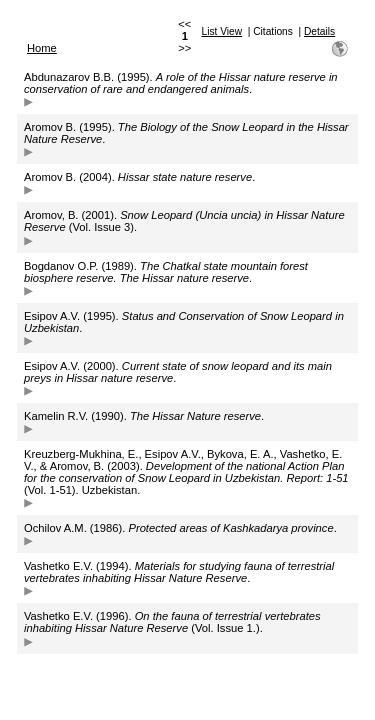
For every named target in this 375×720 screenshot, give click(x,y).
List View (222, 31)
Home (42, 48)
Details (319, 31)
